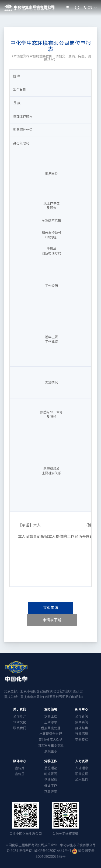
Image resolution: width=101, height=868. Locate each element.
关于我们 (20, 709)
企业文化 (20, 722)
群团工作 (51, 786)
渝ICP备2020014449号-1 (53, 851)
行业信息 (82, 734)
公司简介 (20, 716)
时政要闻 (51, 774)
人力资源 (82, 761)
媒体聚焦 (82, 728)
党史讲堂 (51, 792)
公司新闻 (82, 716)
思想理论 (51, 768)
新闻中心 (82, 709)
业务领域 (51, 709)
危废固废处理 (51, 728)
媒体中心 (20, 761)
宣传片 (20, 768)
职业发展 (82, 774)
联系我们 (20, 728)
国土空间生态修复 (51, 745)
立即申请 (51, 608)
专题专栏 (82, 740)
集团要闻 (82, 722)
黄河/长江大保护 (50, 740)
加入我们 (82, 780)
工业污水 (51, 722)
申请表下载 (52, 620)
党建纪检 (51, 780)
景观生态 (51, 751)
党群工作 (51, 761)
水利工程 (51, 716)
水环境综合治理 (51, 734)
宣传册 (20, 774)
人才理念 (82, 768)
